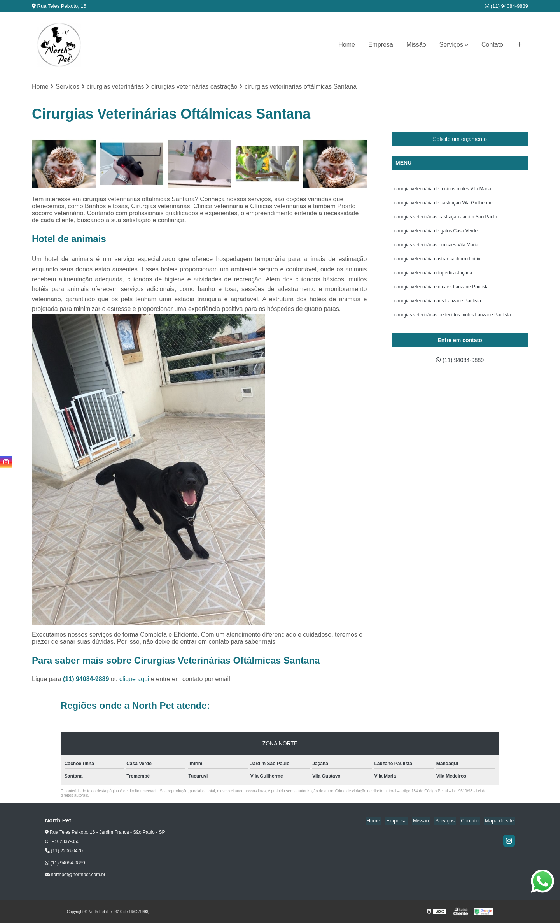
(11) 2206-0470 (64, 852)
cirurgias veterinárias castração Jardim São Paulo (446, 220)
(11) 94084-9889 (507, 6)
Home (347, 45)
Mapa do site (500, 821)
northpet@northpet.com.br (75, 875)
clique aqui (134, 680)
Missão (416, 45)
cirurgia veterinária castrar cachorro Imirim (438, 264)
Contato (492, 45)
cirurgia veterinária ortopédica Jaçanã (433, 279)
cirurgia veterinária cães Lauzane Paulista (438, 308)
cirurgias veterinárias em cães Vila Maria (436, 249)
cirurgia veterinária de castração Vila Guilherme (444, 205)
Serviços (451, 45)
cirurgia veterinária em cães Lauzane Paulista (442, 293)
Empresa (381, 45)
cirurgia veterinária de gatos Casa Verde (436, 234)
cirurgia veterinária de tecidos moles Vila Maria (443, 190)
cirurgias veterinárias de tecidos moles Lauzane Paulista (453, 323)
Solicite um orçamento (460, 140)
